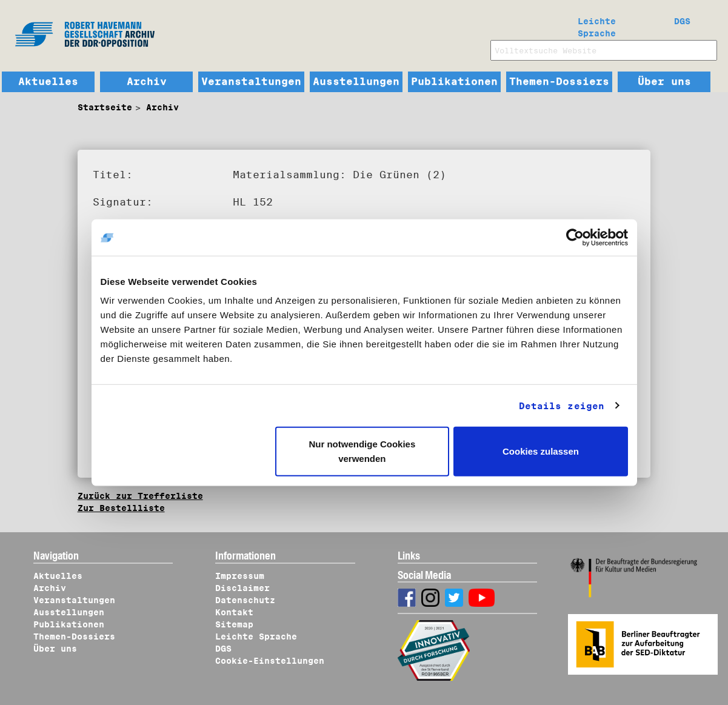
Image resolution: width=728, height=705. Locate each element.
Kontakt (234, 612)
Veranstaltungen (251, 82)
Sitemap (234, 624)
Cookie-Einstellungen (270, 661)
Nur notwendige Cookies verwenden (362, 451)
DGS (682, 21)
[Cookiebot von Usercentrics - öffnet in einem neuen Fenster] (575, 237)
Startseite (105, 107)
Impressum (240, 576)
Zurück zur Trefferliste (140, 496)
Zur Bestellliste (121, 508)
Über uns (664, 82)
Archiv (147, 82)
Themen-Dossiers (559, 82)
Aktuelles (48, 82)
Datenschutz (245, 600)
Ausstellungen (356, 82)
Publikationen (454, 82)
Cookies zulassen (541, 451)
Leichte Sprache (597, 25)
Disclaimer (242, 588)
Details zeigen (562, 406)
